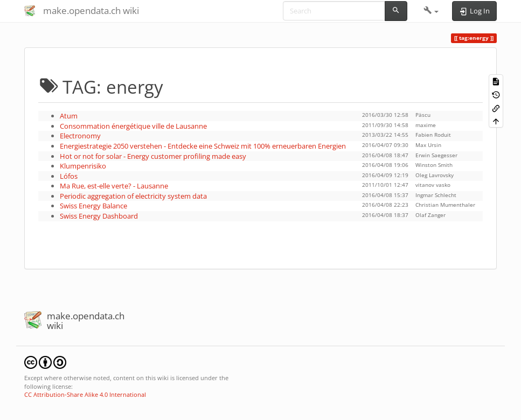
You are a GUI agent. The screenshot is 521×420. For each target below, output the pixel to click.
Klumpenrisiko (83, 166)
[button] (431, 11)
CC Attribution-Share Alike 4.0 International (85, 394)
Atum (69, 116)
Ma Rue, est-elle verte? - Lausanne (114, 186)
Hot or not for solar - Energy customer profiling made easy (153, 156)
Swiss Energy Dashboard (99, 216)
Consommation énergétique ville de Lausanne (133, 126)
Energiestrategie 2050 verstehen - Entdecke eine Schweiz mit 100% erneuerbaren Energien (203, 146)
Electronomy (80, 136)
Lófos (69, 176)
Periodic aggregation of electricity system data (133, 196)
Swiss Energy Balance (93, 206)
